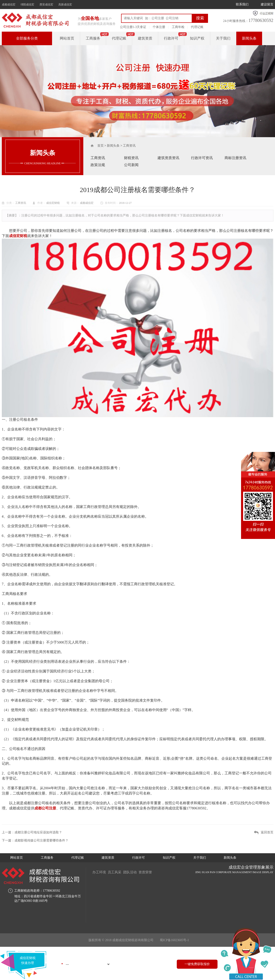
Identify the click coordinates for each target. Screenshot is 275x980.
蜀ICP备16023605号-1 (174, 940)
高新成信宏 (65, 5)
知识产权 (197, 38)
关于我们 (223, 38)
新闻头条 (249, 38)
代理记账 (197, 27)
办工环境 (100, 872)
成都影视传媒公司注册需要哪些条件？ (41, 840)
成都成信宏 (9, 5)
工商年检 (178, 27)
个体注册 (159, 27)
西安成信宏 (46, 5)
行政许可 (171, 38)
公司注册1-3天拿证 (133, 27)
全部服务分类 (27, 38)
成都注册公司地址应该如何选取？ (38, 832)
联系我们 (242, 4)
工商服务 (93, 38)
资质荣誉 (150, 872)
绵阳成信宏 (27, 5)
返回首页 (267, 832)
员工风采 (116, 872)
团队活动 (133, 872)
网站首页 (67, 38)
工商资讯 (129, 146)
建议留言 (267, 4)
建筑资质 (145, 38)
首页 (100, 146)
